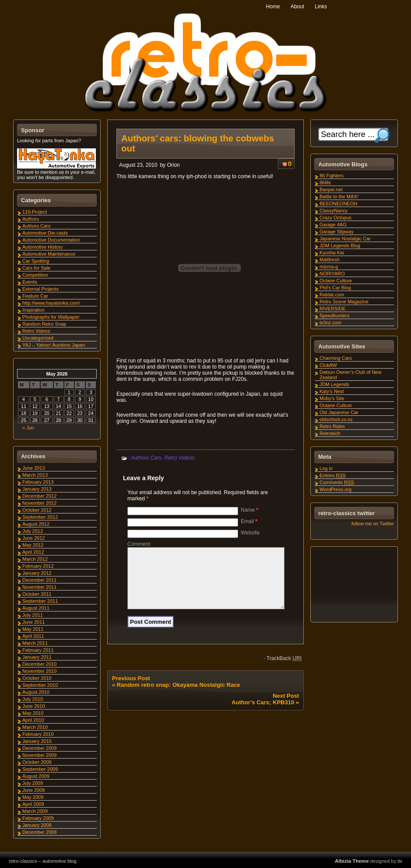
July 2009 (33, 783)
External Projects (40, 289)
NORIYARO (332, 274)
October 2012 (37, 510)
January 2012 (37, 573)
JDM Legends (334, 384)
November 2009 (39, 755)
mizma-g (329, 267)
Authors (31, 219)
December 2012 (39, 496)
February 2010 (38, 734)
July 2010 (33, 699)
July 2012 (33, 531)
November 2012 (39, 503)
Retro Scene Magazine (344, 302)
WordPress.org (335, 489)
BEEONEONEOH (338, 204)
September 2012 (40, 517)
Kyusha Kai (332, 253)
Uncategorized (38, 338)
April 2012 (33, 552)
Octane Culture (336, 281)
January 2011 (37, 657)
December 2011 (39, 580)
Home (273, 7)
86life (325, 183)
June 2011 (33, 622)
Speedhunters (335, 316)
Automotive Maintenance (49, 254)
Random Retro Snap (44, 324)
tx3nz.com (330, 323)
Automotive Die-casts (45, 233)
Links (321, 7)
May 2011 (33, 629)
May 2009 (33, 797)
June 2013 (33, 468)
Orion (173, 165)
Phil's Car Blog (335, 288)
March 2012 (35, 559)
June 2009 (33, 790)
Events (30, 282)
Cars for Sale (36, 268)
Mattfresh (330, 260)
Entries (333, 475)
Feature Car (35, 296)
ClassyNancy (334, 211)
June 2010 (33, 706)
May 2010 (33, 713)
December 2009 (39, 748)
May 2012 (33, 545)
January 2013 (37, 489)
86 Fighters (332, 176)
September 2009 (40, 769)
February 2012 (38, 566)
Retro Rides (332, 426)
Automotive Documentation (51, 240)
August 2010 (36, 692)
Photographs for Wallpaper (51, 317)
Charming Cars (336, 358)
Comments (337, 482)
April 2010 (33, 720)
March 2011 (35, 643)
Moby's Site (332, 398)
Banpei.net (331, 190)
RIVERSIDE (332, 309)
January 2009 (37, 825)
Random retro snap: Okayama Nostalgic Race (179, 695)
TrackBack (284, 669)
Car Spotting (36, 261)
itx (400, 861)
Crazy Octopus (335, 218)
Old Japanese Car (339, 412)
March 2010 (35, 727)
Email (249, 521)
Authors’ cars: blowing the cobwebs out (198, 143)
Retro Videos (179, 458)
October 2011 (37, 594)
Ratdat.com (332, 295)
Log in (326, 468)
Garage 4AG (333, 225)
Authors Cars (146, 458)
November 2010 (39, 671)
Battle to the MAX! (339, 197)
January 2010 (37, 741)
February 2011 (38, 650)
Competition (35, 275)
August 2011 (36, 608)
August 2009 (36, 776)
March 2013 (35, 475)
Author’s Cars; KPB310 (263, 713)
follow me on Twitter (373, 524)
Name (249, 510)
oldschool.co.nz (336, 419)
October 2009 (37, 762)
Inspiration (33, 310)
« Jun (28, 428)
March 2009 (35, 811)
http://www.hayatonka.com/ (51, 303)
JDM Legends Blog (340, 246)
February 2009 (38, 818)
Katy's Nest (332, 391)
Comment (139, 544)
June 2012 (33, 538)
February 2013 (38, 482)
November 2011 (39, 587)
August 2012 (36, 524)
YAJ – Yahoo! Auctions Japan (54, 345)
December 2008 (39, 832)
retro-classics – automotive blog (43, 861)
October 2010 (37, 678)
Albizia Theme (352, 861)
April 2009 (33, 804)
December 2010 (39, 664)
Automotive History (42, 247)
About (297, 7)
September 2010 (40, 685)
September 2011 (40, 601)
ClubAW (328, 365)
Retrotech (330, 433)
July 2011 (33, 615)
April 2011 (33, 636)
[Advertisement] (354, 586)
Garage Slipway (337, 232)
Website (250, 533)
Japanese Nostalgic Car (345, 239)
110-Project (35, 212)
